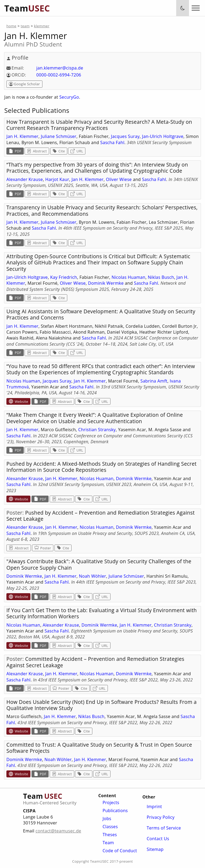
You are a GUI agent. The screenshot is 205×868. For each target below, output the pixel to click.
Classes (110, 827)
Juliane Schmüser (59, 136)
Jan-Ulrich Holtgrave (163, 136)
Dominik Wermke (106, 283)
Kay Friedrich (64, 277)
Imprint (154, 807)
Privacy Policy (161, 817)
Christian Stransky (97, 430)
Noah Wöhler (92, 576)
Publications (115, 811)
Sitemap (155, 849)
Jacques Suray (125, 136)
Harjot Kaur (57, 179)
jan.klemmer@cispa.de (60, 68)
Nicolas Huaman (129, 277)
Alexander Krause (25, 179)
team (25, 26)
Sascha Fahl (112, 142)
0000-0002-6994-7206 (59, 75)
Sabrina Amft (154, 381)
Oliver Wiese (119, 179)
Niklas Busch (161, 277)
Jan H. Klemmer (22, 136)
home (11, 26)
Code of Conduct (120, 851)
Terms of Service (164, 828)
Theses (110, 835)
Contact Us (158, 839)
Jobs (107, 819)
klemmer (42, 26)
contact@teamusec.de (58, 831)
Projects (111, 803)
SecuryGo (69, 97)
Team (108, 843)
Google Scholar (24, 84)
